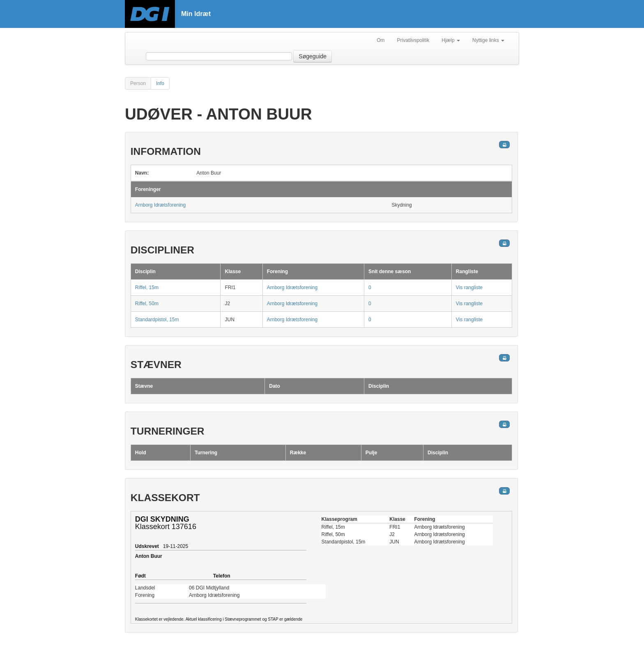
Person (138, 83)
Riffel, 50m (147, 304)
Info (160, 83)
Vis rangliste (469, 288)
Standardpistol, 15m (157, 320)
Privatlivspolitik (413, 40)
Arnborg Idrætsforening (160, 205)
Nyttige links (488, 40)
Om (381, 40)
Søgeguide (313, 56)
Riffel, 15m (147, 288)
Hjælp (451, 40)
